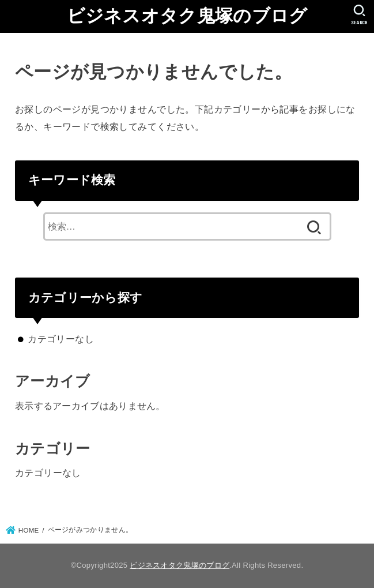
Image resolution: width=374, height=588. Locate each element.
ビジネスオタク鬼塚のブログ (187, 16)
